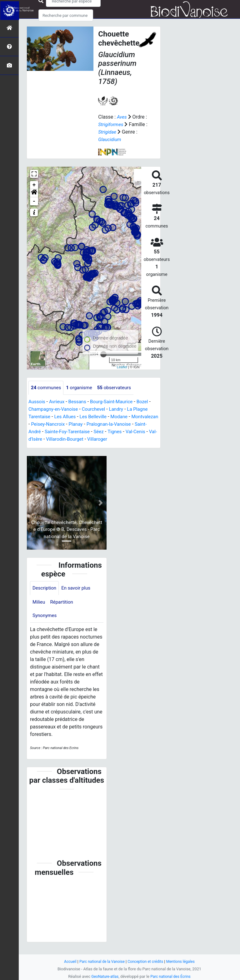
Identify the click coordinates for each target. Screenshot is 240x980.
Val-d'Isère (83, 439)
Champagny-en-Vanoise (55, 409)
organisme (82, 388)
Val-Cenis (58, 439)
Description (45, 596)
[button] (34, 193)
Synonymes (45, 624)
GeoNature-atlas (104, 976)
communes (47, 388)
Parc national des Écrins (171, 976)
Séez (137, 432)
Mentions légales (183, 961)
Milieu (39, 610)
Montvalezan (43, 424)
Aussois (37, 402)
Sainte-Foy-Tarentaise (104, 432)
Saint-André (63, 432)
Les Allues (67, 417)
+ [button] (34, 185)
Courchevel (97, 409)
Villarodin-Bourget (119, 439)
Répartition (63, 610)
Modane (124, 417)
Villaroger (39, 447)
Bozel (148, 402)
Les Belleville (97, 417)
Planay (108, 424)
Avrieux (58, 402)
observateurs (119, 388)
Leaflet (122, 367)
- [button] (34, 201)
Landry (121, 409)
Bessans (80, 402)
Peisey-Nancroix (79, 424)
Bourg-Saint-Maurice (116, 402)
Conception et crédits (146, 961)
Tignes (36, 439)
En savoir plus (78, 596)
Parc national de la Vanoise (100, 961)
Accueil (67, 961)
